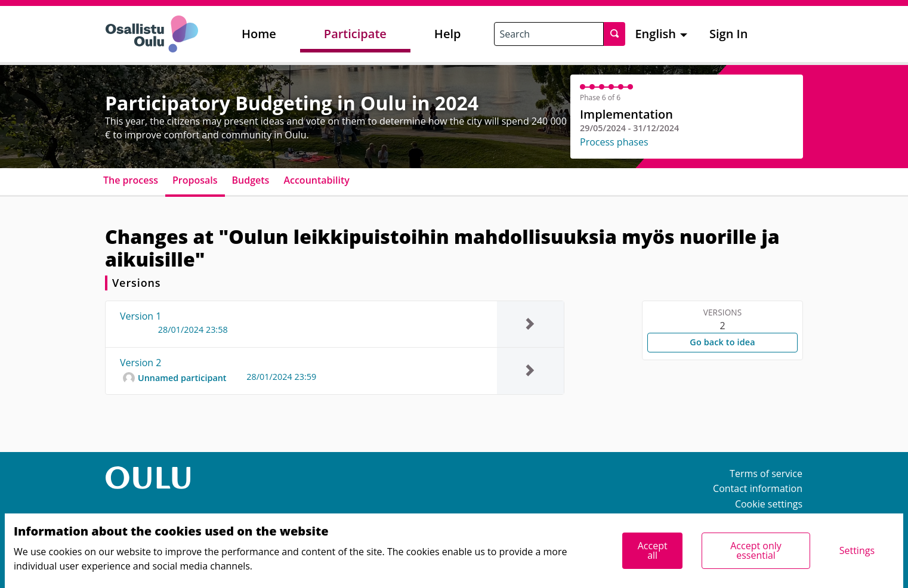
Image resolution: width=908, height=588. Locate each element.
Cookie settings (769, 504)
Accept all (653, 550)
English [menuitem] (655, 34)
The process (131, 180)
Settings (857, 550)
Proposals (195, 180)
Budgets (251, 180)
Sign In (728, 34)
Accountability (316, 180)
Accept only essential (756, 550)
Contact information (758, 488)
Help (448, 34)
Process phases (614, 142)
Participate (355, 34)
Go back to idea (722, 342)
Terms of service (766, 474)
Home (259, 34)
